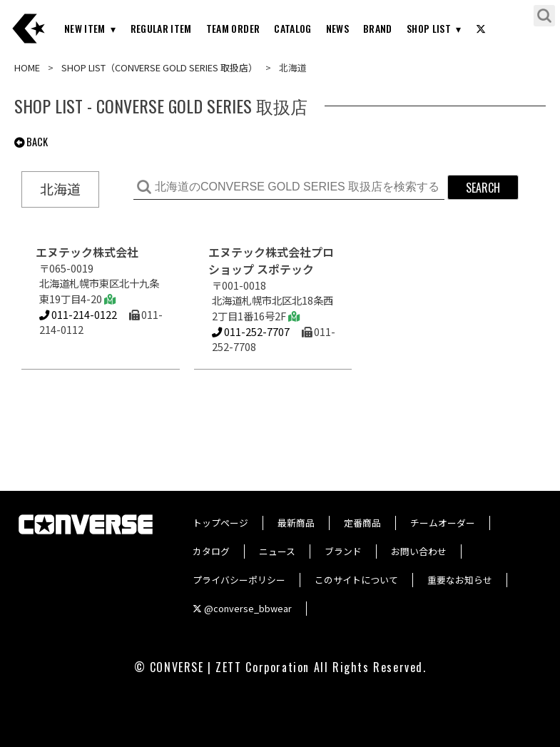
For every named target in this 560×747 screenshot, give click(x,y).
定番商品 (362, 523)
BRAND (378, 28)
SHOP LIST (429, 28)
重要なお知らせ (460, 580)
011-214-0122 (78, 314)
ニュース (277, 551)
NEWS (337, 28)
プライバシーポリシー (239, 580)
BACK (31, 142)
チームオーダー (443, 523)
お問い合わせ (419, 551)
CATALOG (292, 28)
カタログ (211, 551)
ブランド (343, 551)
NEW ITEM (85, 28)
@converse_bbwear (242, 608)
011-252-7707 (251, 331)
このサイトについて (356, 580)
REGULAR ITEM (161, 28)
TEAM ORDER (233, 28)
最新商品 (296, 523)
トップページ (220, 523)
